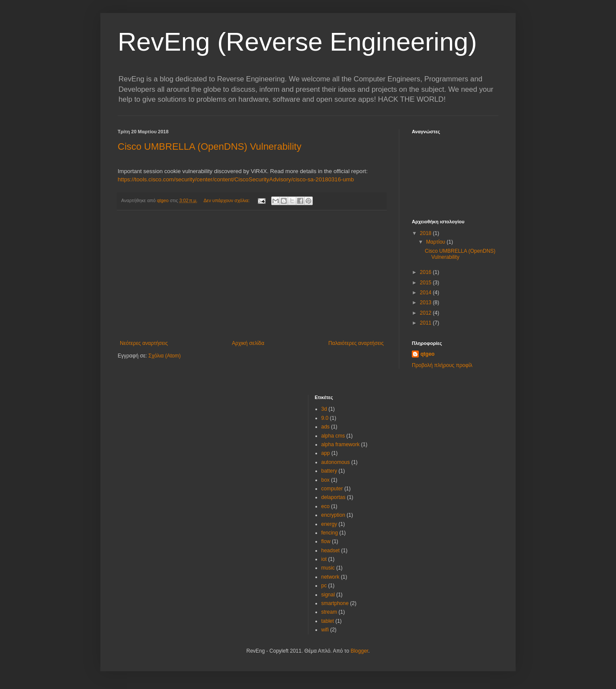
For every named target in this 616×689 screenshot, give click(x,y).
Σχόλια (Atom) (165, 356)
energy (329, 524)
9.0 (325, 418)
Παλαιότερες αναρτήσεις (356, 343)
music (328, 568)
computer (332, 489)
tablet (328, 621)
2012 (427, 313)
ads (326, 427)
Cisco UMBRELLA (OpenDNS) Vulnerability (210, 146)
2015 (427, 283)
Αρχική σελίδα (248, 343)
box (326, 480)
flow (326, 541)
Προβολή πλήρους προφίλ (442, 365)
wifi (325, 630)
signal (328, 595)
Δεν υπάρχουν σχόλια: (227, 200)
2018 (427, 233)
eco (326, 506)
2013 (427, 303)
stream (329, 612)
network (330, 577)
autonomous (336, 462)
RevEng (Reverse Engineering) (297, 42)
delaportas (334, 497)
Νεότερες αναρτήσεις (144, 343)
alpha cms (333, 436)
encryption (333, 515)
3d (324, 409)
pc (324, 586)
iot (324, 559)
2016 (427, 272)
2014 (427, 293)
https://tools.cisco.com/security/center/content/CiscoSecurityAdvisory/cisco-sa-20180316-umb (236, 179)
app (326, 453)
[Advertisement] (252, 275)
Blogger (359, 651)
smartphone (335, 603)
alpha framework (341, 444)
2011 (427, 323)
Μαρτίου (436, 242)
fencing (330, 533)
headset (331, 551)
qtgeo (428, 354)
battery (329, 471)
